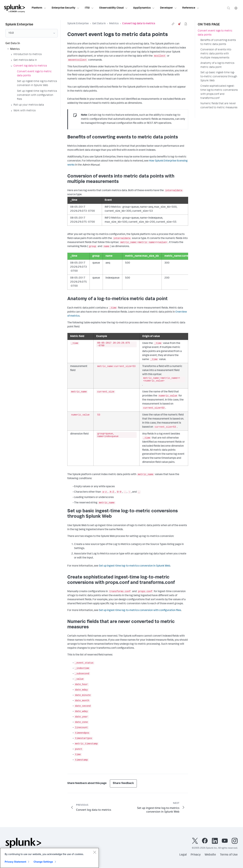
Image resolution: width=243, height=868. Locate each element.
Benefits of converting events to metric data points (218, 42)
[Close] (95, 852)
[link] (173, 24)
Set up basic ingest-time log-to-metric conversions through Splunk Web (219, 77)
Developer (168, 8)
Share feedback (123, 783)
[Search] (229, 8)
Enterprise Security (66, 8)
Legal (183, 855)
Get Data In (99, 24)
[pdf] (186, 24)
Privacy (196, 855)
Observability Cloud (113, 8)
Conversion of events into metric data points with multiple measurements (216, 54)
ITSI (89, 8)
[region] (49, 858)
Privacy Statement (15, 862)
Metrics (114, 24)
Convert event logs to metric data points (215, 33)
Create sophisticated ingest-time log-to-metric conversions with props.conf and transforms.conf (219, 92)
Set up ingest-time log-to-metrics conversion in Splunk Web (134, 566)
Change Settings (43, 862)
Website (210, 855)
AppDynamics (144, 8)
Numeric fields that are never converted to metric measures (219, 106)
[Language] (236, 8)
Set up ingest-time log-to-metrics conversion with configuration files (140, 610)
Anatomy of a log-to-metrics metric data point (217, 65)
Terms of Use (229, 855)
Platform (39, 8)
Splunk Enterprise (78, 24)
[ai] (179, 24)
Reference (191, 8)
